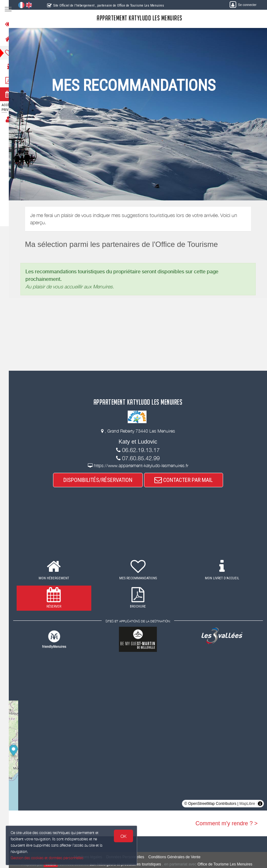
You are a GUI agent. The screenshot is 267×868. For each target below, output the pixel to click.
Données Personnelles (129, 857)
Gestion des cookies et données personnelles (48, 857)
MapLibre (247, 804)
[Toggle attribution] (260, 804)
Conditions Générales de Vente (178, 857)
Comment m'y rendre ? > (227, 823)
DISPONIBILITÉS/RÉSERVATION (102, 480)
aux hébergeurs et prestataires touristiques (129, 864)
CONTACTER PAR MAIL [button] (187, 480)
